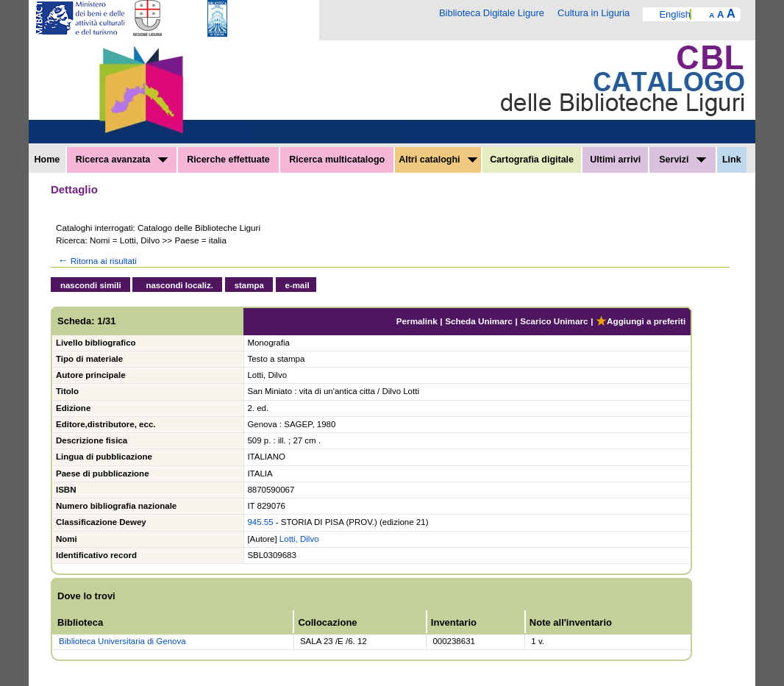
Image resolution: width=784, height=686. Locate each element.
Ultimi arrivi (615, 160)
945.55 (260, 522)
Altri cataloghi (438, 160)
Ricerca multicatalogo (337, 160)
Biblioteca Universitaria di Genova (122, 641)
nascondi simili (91, 285)
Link (732, 160)
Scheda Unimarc (479, 321)
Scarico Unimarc (554, 321)
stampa (249, 285)
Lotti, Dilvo (299, 539)
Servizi (683, 160)
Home (47, 160)
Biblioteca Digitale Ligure (492, 13)
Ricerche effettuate (228, 160)
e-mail (297, 285)
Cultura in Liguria (594, 13)
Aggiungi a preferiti (641, 321)
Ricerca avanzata (122, 160)
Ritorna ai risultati (96, 261)
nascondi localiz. (179, 285)
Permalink (417, 321)
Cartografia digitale (532, 160)
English (675, 14)
